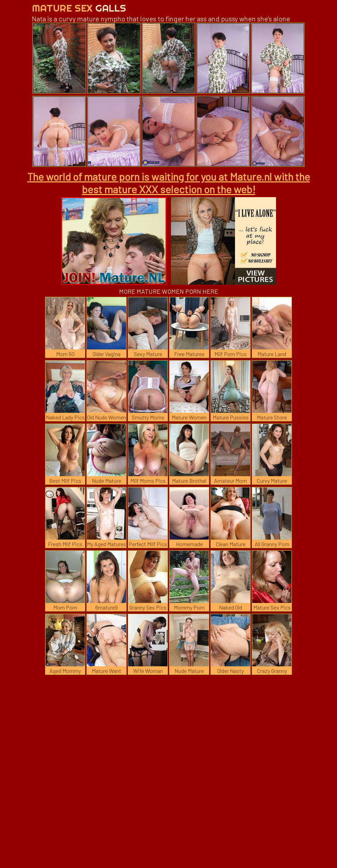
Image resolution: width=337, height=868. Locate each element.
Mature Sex (79, 8)
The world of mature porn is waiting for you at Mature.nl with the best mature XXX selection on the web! (169, 183)
